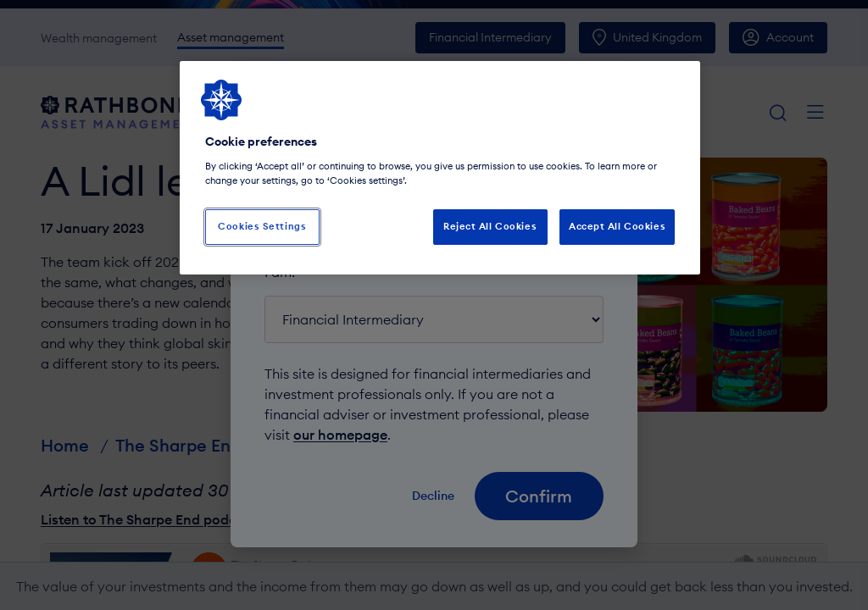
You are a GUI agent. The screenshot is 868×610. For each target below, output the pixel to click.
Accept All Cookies (617, 226)
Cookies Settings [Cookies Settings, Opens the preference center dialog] (262, 226)
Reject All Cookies (490, 226)
